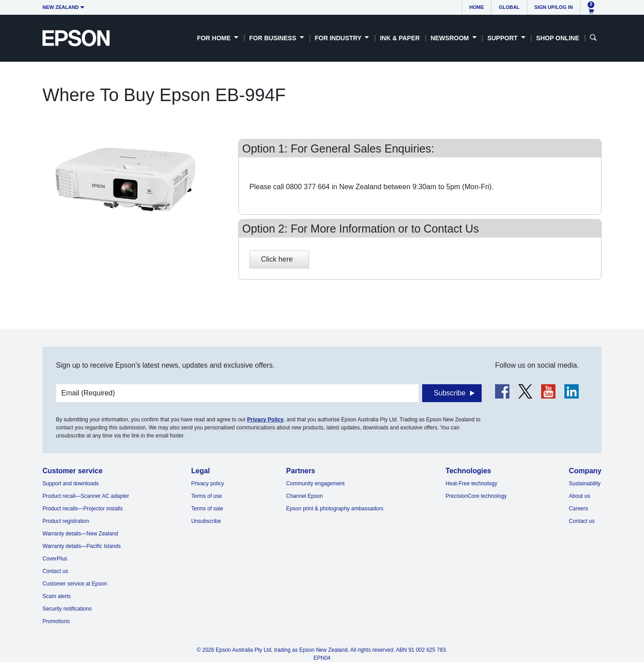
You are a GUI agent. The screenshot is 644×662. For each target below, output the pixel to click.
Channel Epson (305, 496)
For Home (214, 38)
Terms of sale (207, 509)
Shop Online (558, 38)
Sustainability (585, 484)
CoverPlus (55, 559)
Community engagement (316, 484)
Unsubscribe (206, 521)
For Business (273, 38)
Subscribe (450, 393)
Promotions (56, 621)
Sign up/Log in (554, 7)
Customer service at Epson (75, 584)
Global (509, 7)
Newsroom (451, 38)
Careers (578, 509)
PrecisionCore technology (476, 496)
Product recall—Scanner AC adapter (86, 496)
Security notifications (67, 609)
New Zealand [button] (61, 7)
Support (504, 38)
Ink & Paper (400, 38)
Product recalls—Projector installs (83, 509)
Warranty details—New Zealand (80, 534)
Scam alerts (57, 596)
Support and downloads (71, 484)
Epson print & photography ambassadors (335, 509)
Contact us (55, 571)
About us (579, 496)
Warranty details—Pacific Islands (82, 546)
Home (477, 7)
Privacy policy (207, 484)
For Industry (339, 38)
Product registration (66, 521)
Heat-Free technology (471, 484)
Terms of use (206, 496)
